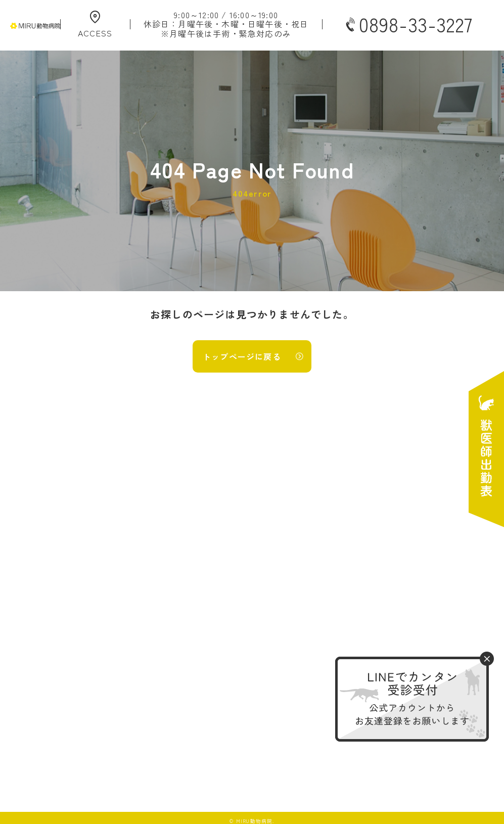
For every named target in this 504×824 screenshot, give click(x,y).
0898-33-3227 (408, 24)
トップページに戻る (242, 356)
